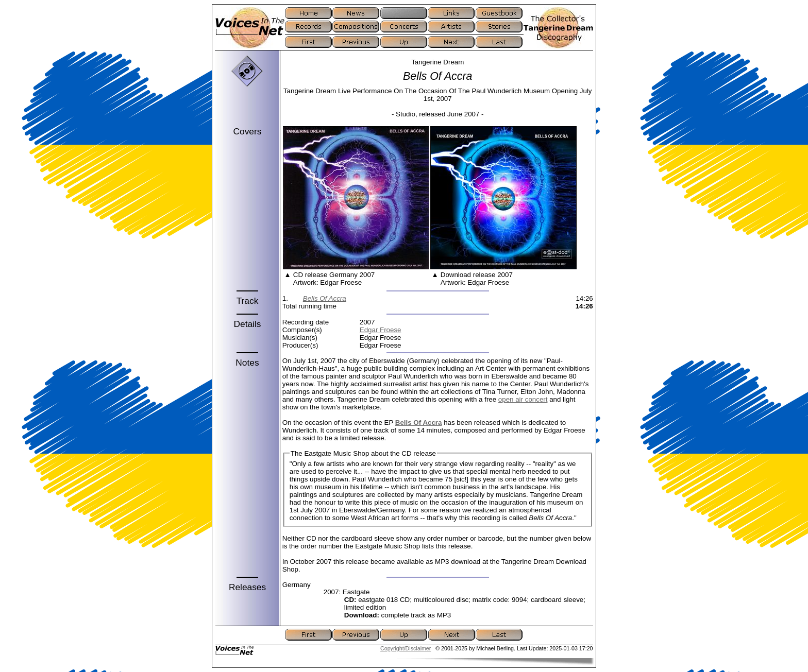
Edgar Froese (381, 330)
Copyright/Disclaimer (406, 648)
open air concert (523, 399)
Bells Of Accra (325, 298)
